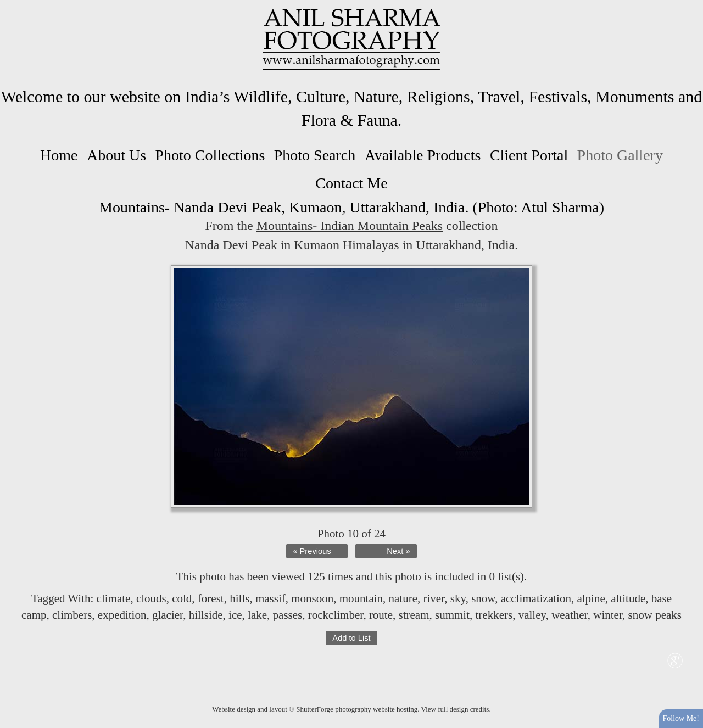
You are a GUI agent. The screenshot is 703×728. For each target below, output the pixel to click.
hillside (206, 615)
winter (608, 615)
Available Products (423, 155)
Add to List (351, 638)
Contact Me (351, 183)
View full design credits (455, 709)
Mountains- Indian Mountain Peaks (350, 226)
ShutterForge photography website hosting (357, 709)
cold (182, 598)
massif (270, 598)
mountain (361, 598)
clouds (151, 598)
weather (570, 615)
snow (483, 598)
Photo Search (315, 155)
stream (414, 615)
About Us (116, 155)
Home (59, 155)
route (381, 615)
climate (114, 598)
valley (532, 615)
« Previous (312, 551)
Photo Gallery (620, 155)
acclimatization (536, 598)
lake (257, 615)
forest (211, 598)
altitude (628, 598)
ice (235, 615)
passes (288, 615)
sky (458, 598)
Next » (398, 551)
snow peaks (655, 615)
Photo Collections (210, 155)
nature (403, 598)
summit (452, 615)
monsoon (312, 598)
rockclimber (336, 615)
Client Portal (529, 155)
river (434, 598)
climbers (72, 615)
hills (239, 598)
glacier (168, 615)
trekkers (494, 615)
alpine (591, 598)
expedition (122, 615)
